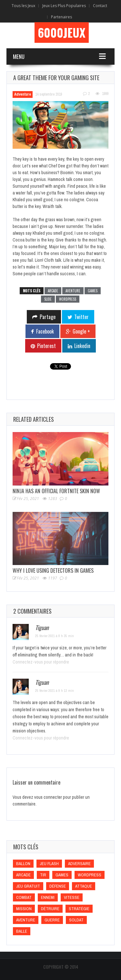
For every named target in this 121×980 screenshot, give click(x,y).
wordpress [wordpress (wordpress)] (90, 875)
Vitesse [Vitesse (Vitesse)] (72, 897)
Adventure (23, 94)
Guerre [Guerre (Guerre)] (52, 920)
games (93, 291)
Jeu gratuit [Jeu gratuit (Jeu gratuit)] (28, 886)
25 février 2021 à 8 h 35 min (55, 636)
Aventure (73, 291)
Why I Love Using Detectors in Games (53, 570)
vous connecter (48, 797)
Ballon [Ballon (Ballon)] (23, 864)
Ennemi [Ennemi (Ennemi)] (48, 897)
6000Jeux (62, 33)
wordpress (68, 299)
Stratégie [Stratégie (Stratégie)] (79, 909)
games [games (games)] (62, 875)
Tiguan (42, 627)
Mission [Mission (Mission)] (24, 909)
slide (48, 299)
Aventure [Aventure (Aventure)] (26, 920)
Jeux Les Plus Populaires (64, 6)
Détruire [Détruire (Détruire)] (50, 909)
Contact (100, 6)
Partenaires (61, 17)
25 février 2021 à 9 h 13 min (55, 691)
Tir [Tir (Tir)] (43, 875)
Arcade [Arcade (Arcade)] (23, 875)
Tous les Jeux (23, 6)
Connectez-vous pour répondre (41, 662)
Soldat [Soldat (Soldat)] (76, 920)
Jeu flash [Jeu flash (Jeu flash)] (49, 864)
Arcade (53, 291)
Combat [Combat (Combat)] (24, 897)
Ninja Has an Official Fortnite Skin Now (56, 491)
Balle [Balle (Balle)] (22, 931)
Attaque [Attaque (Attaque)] (84, 886)
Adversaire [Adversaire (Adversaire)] (79, 864)
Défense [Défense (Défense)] (58, 886)
